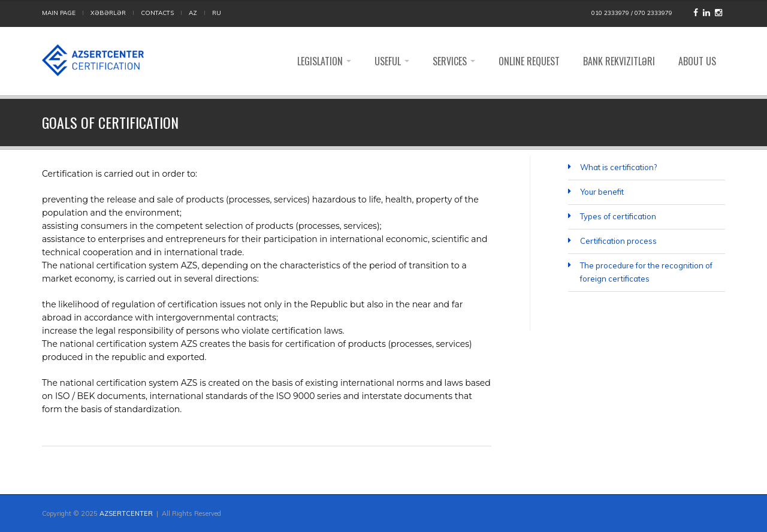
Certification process (618, 241)
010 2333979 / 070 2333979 (632, 13)
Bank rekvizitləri (619, 61)
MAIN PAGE (59, 13)
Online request (529, 61)
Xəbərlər (108, 13)
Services (454, 61)
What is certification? (618, 167)
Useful (392, 61)
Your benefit (602, 192)
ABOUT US (697, 61)
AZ (193, 13)
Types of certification (618, 216)
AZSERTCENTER (126, 513)
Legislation (324, 61)
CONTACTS (157, 13)
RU (217, 13)
